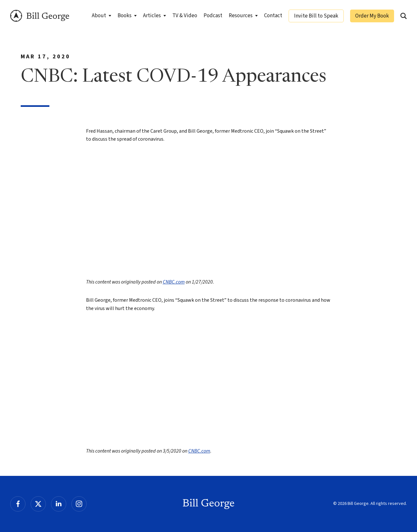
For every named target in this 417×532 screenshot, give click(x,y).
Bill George (40, 16)
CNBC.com (174, 282)
